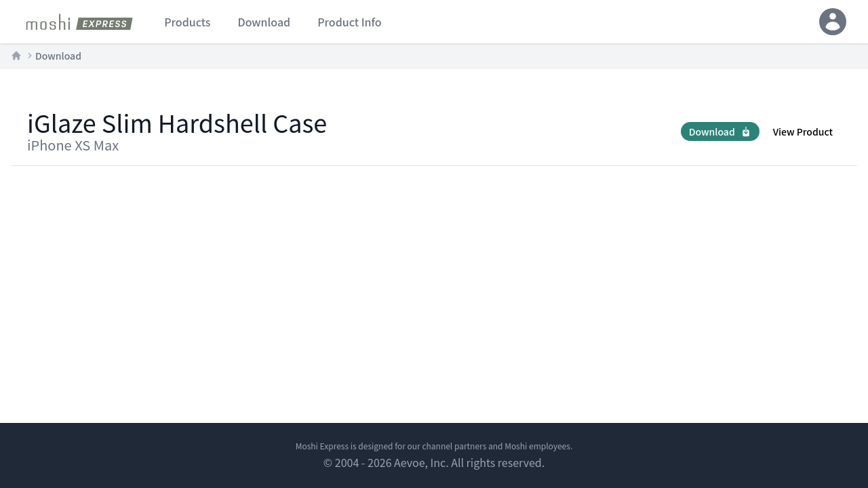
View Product (803, 131)
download (264, 22)
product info (350, 22)
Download (58, 56)
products (187, 22)
